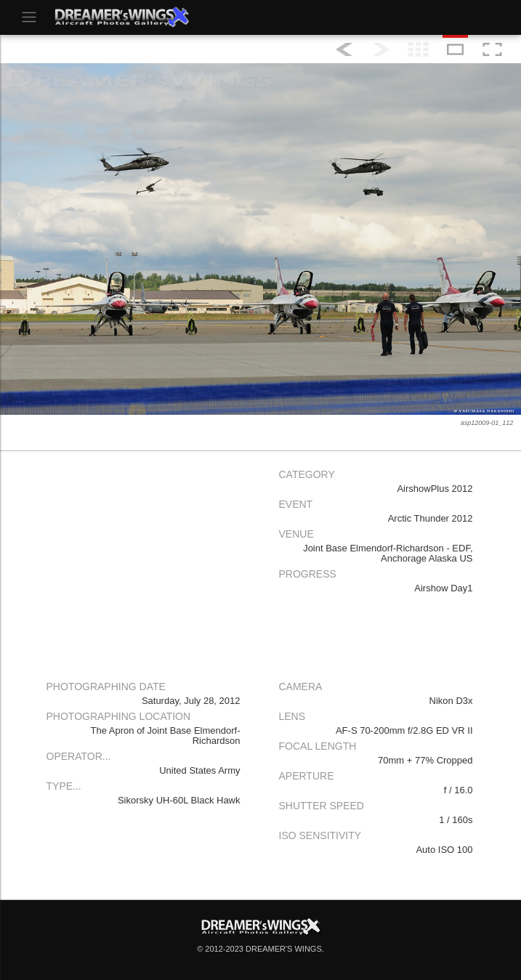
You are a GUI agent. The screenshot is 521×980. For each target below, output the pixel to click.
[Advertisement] (145, 565)
